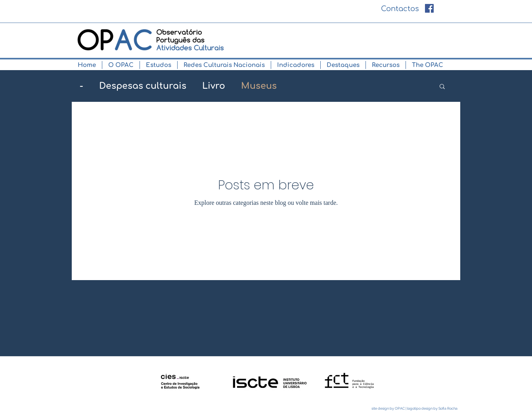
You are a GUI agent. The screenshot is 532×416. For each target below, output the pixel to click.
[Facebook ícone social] (429, 8)
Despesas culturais (143, 86)
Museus (259, 86)
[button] (121, 65)
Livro (214, 86)
